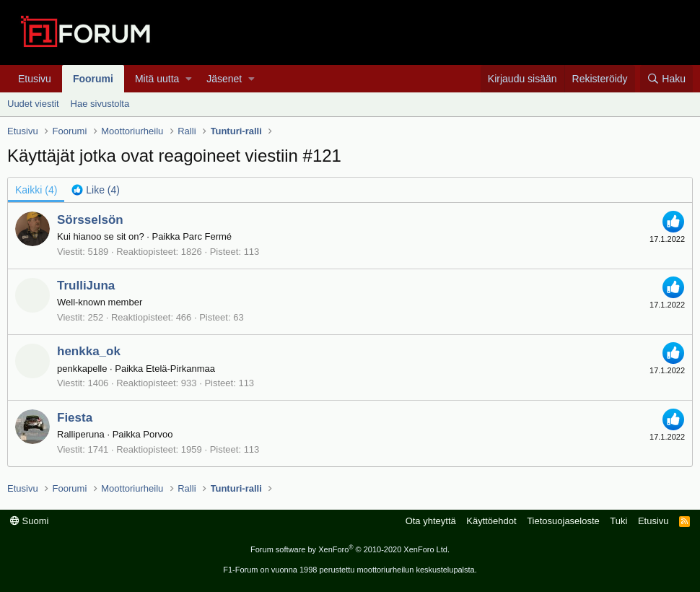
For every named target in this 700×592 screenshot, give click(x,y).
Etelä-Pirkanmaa (180, 369)
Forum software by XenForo (350, 549)
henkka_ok (89, 351)
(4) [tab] (36, 190)
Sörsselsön (90, 220)
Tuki (618, 521)
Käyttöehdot (491, 521)
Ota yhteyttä (431, 521)
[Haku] (666, 79)
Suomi (29, 521)
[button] (189, 79)
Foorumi (93, 79)
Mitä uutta (157, 79)
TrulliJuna (86, 286)
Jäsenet (224, 79)
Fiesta (75, 418)
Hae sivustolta (100, 104)
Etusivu (35, 79)
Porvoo (158, 434)
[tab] (96, 190)
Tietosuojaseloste (563, 521)
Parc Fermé (207, 236)
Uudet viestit (33, 104)
